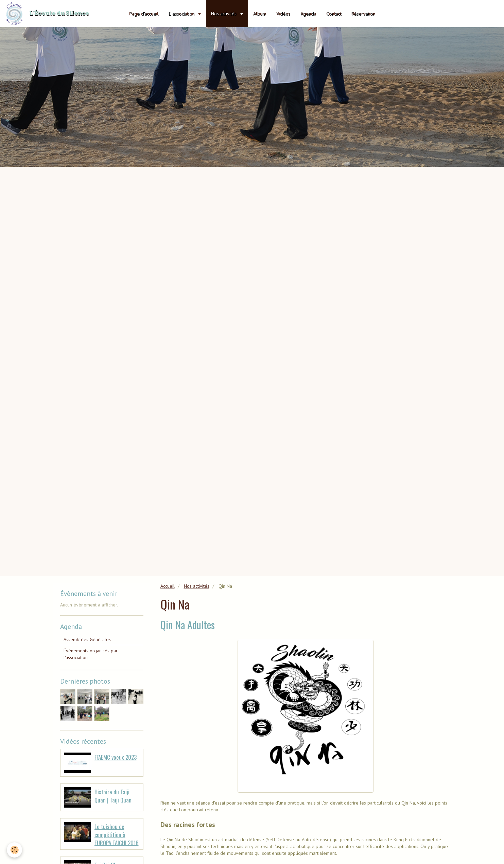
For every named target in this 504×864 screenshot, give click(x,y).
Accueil (168, 586)
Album (260, 14)
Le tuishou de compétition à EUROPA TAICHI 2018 (117, 834)
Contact (334, 14)
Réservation (363, 14)
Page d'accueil (144, 14)
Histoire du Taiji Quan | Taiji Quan (113, 796)
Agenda (308, 14)
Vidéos (283, 14)
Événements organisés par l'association (91, 654)
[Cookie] (14, 850)
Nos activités (224, 14)
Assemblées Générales (87, 639)
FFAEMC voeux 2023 (116, 757)
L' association (182, 14)
